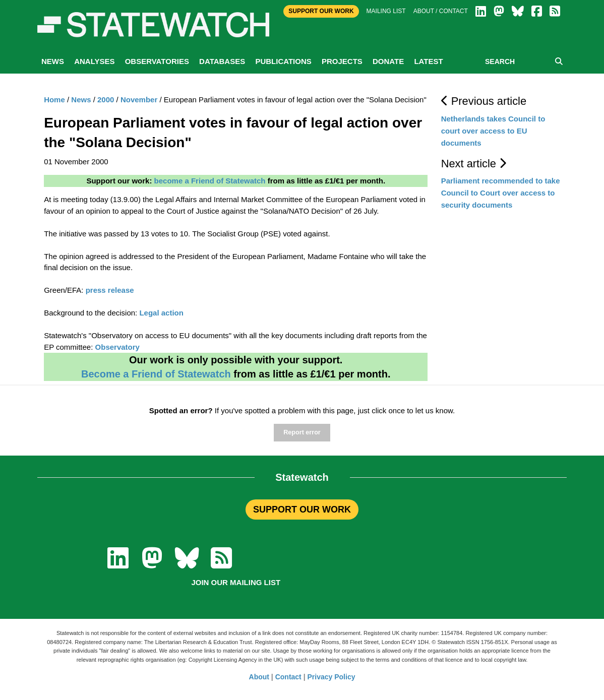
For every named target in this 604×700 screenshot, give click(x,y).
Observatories (157, 61)
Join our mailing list (236, 582)
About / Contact (441, 11)
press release (110, 290)
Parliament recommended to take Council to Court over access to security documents (501, 193)
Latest (428, 61)
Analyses (94, 61)
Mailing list (386, 11)
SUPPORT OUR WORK (302, 510)
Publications (283, 61)
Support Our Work (321, 11)
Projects (342, 61)
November (139, 100)
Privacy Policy (331, 677)
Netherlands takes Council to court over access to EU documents (493, 131)
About (259, 677)
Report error (302, 432)
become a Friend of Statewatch (210, 181)
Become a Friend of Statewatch (156, 374)
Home (54, 100)
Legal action (161, 313)
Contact (288, 677)
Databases (222, 61)
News (53, 61)
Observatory (117, 347)
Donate (388, 61)
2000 (106, 100)
